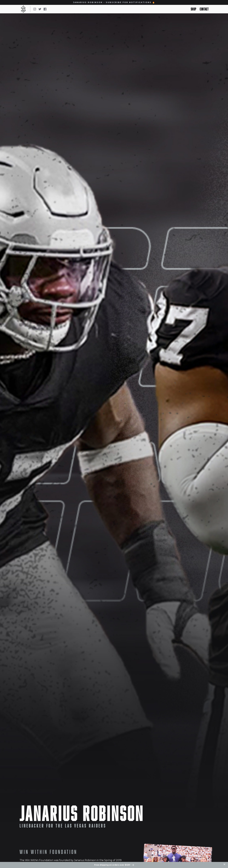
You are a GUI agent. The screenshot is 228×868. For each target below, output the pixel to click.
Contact (204, 9)
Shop (193, 9)
